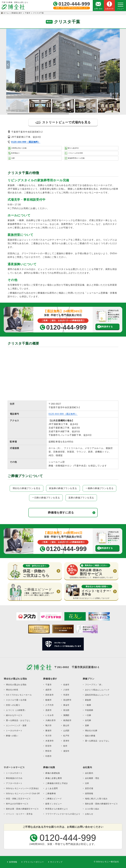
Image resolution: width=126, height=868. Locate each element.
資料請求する (106, 327)
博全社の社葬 (91, 731)
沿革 (87, 783)
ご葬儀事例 (51, 793)
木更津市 (49, 741)
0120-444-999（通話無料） (63, 414)
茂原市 (48, 710)
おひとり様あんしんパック (97, 690)
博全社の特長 (12, 690)
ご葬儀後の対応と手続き (57, 783)
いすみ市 (49, 715)
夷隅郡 (66, 715)
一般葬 (88, 705)
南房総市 (67, 720)
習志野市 (67, 700)
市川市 (48, 736)
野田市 (48, 751)
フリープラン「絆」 (94, 685)
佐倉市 (66, 685)
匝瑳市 (48, 746)
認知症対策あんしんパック (97, 695)
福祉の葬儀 (90, 736)
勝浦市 (48, 731)
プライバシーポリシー (34, 862)
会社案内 (89, 773)
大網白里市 (51, 720)
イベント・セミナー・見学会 (19, 814)
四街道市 (49, 695)
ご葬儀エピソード (54, 799)
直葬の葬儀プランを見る (81, 498)
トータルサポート (14, 731)
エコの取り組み (92, 809)
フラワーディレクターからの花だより (63, 814)
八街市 (66, 690)
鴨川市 (48, 725)
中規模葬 (89, 710)
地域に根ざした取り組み (96, 799)
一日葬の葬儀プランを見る (46, 498)
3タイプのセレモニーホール (19, 695)
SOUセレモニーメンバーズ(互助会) (22, 788)
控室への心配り (13, 705)
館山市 (66, 725)
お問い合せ (98, 9)
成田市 (48, 690)
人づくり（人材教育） (16, 710)
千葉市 (48, 685)
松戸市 (66, 736)
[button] (118, 65)
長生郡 (66, 710)
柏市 (65, 746)
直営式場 (89, 788)
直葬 (87, 725)
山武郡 (66, 731)
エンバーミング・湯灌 (16, 725)
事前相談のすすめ (14, 778)
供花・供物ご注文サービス (18, 799)
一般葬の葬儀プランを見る (100, 488)
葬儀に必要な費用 (54, 778)
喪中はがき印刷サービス (17, 804)
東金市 (66, 705)
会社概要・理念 (92, 778)
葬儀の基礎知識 (53, 773)
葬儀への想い (12, 736)
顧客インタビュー (54, 804)
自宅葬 (88, 720)
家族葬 (88, 700)
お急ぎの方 (109, 9)
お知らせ (89, 814)
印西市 (48, 756)
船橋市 (48, 700)
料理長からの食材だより (57, 809)
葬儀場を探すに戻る (61, 513)
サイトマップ (56, 862)
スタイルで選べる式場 (16, 700)
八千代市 (49, 705)
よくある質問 (52, 788)
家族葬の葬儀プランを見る (63, 488)
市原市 (66, 695)
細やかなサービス (14, 715)
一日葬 (88, 715)
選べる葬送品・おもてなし (18, 720)
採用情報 (89, 793)
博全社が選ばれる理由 (16, 685)
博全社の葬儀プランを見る (27, 488)
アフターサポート (14, 783)
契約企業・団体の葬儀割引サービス (22, 809)
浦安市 (66, 751)
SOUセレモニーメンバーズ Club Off (23, 793)
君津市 (66, 741)
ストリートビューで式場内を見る (63, 122)
